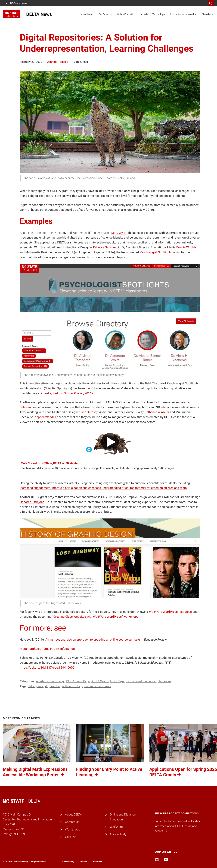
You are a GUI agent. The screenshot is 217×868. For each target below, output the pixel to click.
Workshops (72, 829)
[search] (211, 3)
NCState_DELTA (52, 463)
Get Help (71, 837)
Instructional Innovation (183, 14)
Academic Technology (153, 14)
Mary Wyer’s (119, 233)
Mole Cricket (29, 463)
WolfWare (116, 827)
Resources (97, 862)
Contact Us (72, 822)
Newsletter (208, 14)
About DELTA (73, 814)
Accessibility (118, 834)
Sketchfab (73, 463)
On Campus (105, 14)
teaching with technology (66, 686)
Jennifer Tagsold (58, 62)
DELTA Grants (100, 681)
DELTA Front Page (78, 681)
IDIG (47, 686)
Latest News (87, 14)
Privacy (83, 862)
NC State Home (19, 3)
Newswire (164, 681)
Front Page (117, 681)
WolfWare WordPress (97, 686)
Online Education (126, 14)
